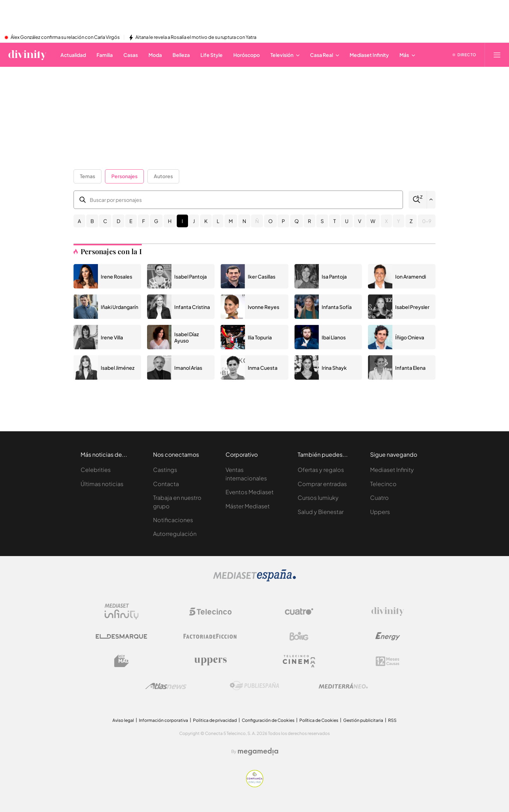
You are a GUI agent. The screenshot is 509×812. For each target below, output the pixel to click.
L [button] (218, 221)
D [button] (118, 221)
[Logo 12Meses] (388, 661)
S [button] (322, 221)
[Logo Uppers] (210, 661)
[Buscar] (418, 200)
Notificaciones (173, 520)
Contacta (166, 484)
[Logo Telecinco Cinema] (299, 661)
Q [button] (297, 221)
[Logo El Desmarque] (121, 636)
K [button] (206, 221)
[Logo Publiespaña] (255, 686)
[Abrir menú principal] (497, 55)
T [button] (335, 221)
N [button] (244, 221)
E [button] (131, 221)
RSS (392, 720)
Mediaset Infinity (392, 470)
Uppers (380, 512)
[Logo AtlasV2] (166, 686)
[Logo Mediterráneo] (343, 686)
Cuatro (379, 498)
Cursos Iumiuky (318, 498)
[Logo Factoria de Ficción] (210, 636)
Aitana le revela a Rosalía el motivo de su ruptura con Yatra (196, 37)
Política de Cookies (319, 720)
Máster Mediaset (248, 506)
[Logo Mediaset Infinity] (122, 612)
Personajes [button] (124, 176)
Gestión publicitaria (363, 720)
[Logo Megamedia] (258, 752)
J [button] (194, 221)
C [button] (105, 221)
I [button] (182, 221)
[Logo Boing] (299, 636)
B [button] (92, 221)
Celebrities (96, 470)
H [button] (170, 221)
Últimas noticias (102, 484)
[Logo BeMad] (122, 661)
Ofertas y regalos (321, 470)
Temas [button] (87, 176)
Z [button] (411, 221)
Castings (165, 470)
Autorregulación (175, 534)
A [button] (79, 221)
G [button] (156, 221)
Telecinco (383, 484)
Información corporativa (163, 720)
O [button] (270, 221)
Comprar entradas (322, 484)
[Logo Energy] (388, 636)
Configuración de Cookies (268, 720)
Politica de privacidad (215, 720)
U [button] (347, 221)
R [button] (309, 221)
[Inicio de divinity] (27, 55)
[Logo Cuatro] (299, 612)
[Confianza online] (255, 785)
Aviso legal (123, 720)
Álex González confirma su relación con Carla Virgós (65, 37)
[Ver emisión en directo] (464, 55)
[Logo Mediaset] (255, 580)
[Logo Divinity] (388, 612)
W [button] (373, 221)
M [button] (231, 221)
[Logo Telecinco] (210, 612)
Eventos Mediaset (250, 492)
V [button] (360, 221)
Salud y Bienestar (321, 512)
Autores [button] (163, 176)
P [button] (283, 221)
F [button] (144, 221)
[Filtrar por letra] (431, 200)
